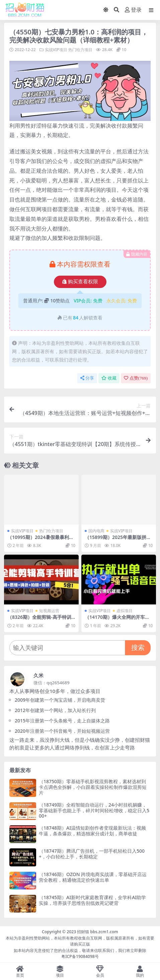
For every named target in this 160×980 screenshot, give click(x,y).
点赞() (136, 378)
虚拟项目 (125, 611)
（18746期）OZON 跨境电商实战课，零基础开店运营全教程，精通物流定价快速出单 (93, 877)
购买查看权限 (80, 282)
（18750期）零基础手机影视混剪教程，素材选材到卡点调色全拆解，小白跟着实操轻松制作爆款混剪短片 (93, 787)
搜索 (138, 647)
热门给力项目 (80, 50)
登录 (133, 10)
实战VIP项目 (56, 50)
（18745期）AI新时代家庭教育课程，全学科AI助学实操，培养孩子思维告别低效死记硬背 (92, 900)
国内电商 (96, 531)
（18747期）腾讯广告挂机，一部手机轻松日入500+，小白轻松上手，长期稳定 (92, 854)
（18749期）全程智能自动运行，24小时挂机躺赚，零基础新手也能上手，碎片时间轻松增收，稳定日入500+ (94, 810)
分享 (87, 378)
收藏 (109, 378)
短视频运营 (49, 611)
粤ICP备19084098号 (80, 956)
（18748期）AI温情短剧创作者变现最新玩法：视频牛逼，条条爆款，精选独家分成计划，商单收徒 (92, 831)
